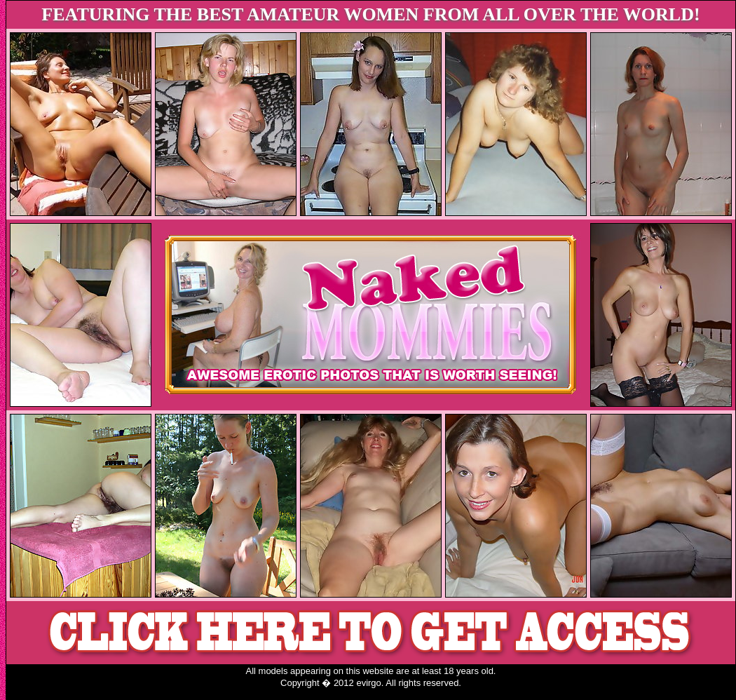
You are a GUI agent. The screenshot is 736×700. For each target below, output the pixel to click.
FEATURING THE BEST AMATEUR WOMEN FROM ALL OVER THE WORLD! (370, 14)
